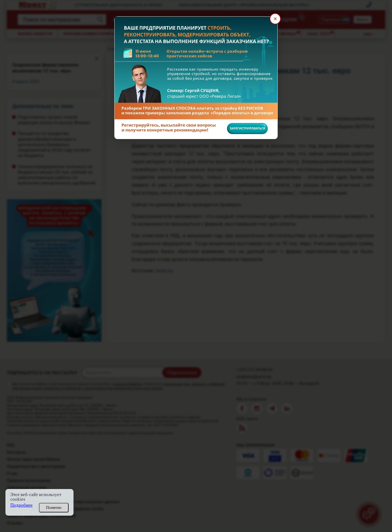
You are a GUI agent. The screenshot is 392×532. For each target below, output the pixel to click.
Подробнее (22, 505)
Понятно (54, 508)
